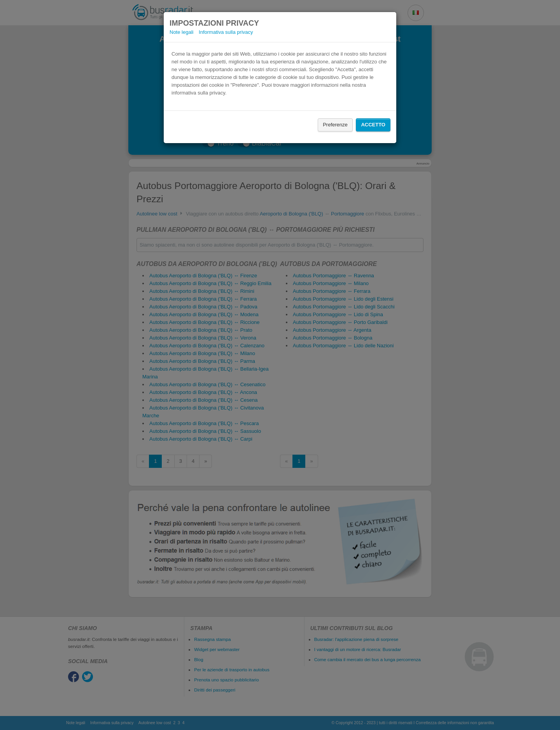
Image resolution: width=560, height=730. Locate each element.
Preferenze (335, 125)
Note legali (181, 32)
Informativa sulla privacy (226, 32)
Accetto (373, 125)
